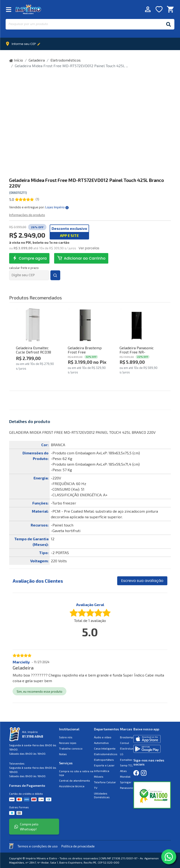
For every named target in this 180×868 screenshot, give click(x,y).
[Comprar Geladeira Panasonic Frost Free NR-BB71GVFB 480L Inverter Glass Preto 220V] (137, 325)
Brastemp (127, 737)
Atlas (123, 771)
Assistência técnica (72, 786)
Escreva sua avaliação (142, 581)
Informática (102, 771)
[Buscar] (169, 24)
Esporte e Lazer (104, 765)
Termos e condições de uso (37, 846)
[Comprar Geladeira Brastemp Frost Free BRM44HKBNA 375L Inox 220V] (85, 325)
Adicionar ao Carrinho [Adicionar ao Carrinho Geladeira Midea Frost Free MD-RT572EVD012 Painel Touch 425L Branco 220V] (81, 258)
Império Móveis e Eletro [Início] (28, 9)
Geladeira (37, 60)
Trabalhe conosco (71, 748)
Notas (63, 754)
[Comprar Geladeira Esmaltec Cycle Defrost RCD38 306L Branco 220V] (33, 325)
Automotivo (101, 743)
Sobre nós (66, 737)
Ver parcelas (89, 248)
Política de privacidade (78, 846)
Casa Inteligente (105, 748)
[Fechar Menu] (9, 9)
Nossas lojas (68, 743)
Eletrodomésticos (66, 60)
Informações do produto (27, 215)
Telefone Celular (105, 782)
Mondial (125, 776)
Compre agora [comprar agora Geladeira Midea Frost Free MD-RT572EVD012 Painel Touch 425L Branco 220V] (29, 258)
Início (16, 60)
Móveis (99, 776)
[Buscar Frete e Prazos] (55, 275)
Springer (126, 782)
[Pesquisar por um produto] (84, 24)
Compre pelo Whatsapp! (26, 827)
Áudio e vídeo (103, 737)
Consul (125, 743)
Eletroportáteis (104, 760)
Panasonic (127, 788)
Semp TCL (126, 765)
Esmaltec (126, 760)
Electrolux (127, 748)
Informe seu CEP (24, 44)
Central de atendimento (75, 780)
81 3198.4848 (33, 736)
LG (122, 754)
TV (96, 788)
